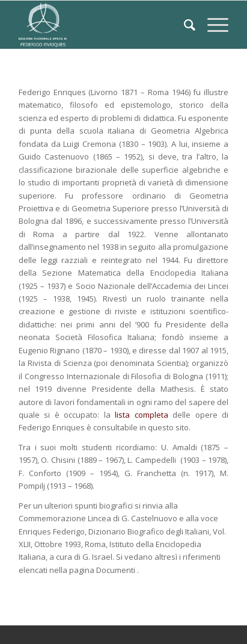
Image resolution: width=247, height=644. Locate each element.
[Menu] (212, 25)
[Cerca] (184, 25)
